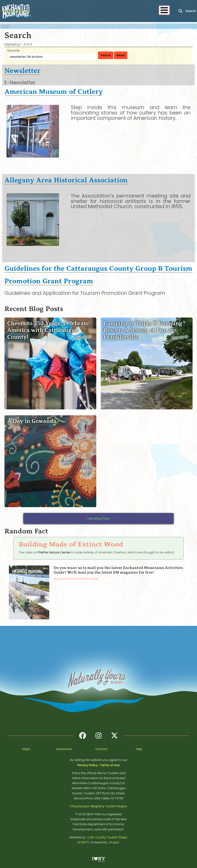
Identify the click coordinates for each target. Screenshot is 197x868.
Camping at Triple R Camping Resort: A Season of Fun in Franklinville (143, 330)
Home (6, 26)
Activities (53, 11)
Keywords (14, 50)
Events (113, 11)
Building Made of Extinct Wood (71, 544)
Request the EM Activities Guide (76, 579)
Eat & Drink (77, 11)
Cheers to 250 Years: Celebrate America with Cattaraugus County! (48, 330)
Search (106, 55)
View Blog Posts (98, 519)
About (145, 11)
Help (139, 749)
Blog (130, 11)
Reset (121, 55)
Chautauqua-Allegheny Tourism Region (99, 806)
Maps (26, 749)
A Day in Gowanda (32, 421)
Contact (101, 749)
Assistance (64, 749)
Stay (97, 11)
